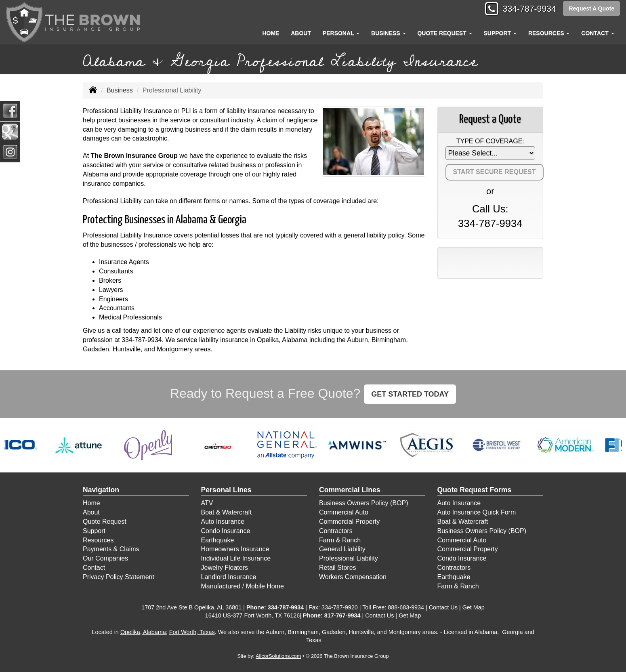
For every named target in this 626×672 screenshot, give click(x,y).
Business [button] (388, 33)
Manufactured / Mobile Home (243, 586)
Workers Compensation (353, 577)
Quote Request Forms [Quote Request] (475, 490)
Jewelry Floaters (225, 568)
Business (120, 90)
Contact (94, 568)
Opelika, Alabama (143, 632)
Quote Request (105, 522)
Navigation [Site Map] (101, 490)
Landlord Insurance (229, 577)
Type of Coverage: (490, 141)
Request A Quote (591, 9)
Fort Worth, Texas (192, 632)
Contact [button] (598, 33)
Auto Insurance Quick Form (477, 512)
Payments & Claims (111, 549)
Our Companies (105, 558)
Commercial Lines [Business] (350, 490)
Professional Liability (349, 558)
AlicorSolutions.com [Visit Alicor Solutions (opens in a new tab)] (278, 656)
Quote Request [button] (444, 33)
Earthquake (218, 540)
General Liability (342, 549)
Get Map (474, 607)
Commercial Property (349, 522)
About (301, 33)
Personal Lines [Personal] (226, 490)
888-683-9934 (406, 607)
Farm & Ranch (340, 540)
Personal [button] (341, 33)
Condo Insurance (226, 531)
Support (94, 531)
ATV (207, 503)
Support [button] (500, 33)
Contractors (336, 531)
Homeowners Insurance (235, 549)
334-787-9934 (527, 9)
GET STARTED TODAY (410, 394)
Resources (98, 540)
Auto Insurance (223, 522)
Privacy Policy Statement (119, 577)
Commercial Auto (344, 512)
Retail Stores (338, 568)
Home (271, 33)
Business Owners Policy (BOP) (364, 503)
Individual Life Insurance (236, 558)
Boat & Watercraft (227, 512)
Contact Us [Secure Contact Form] (443, 607)
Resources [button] (549, 33)
